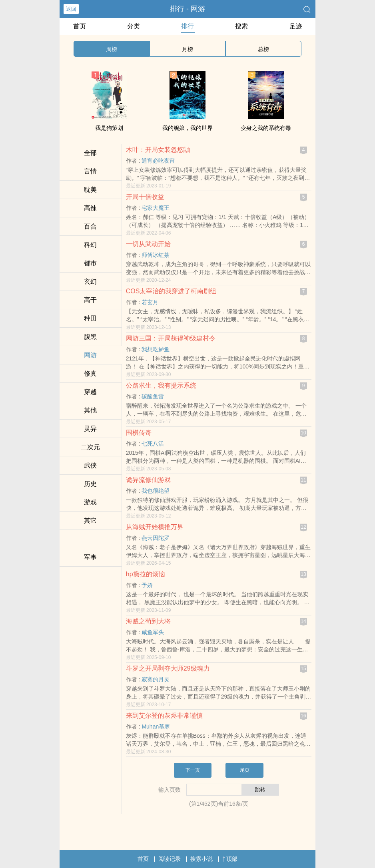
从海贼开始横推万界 (155, 527)
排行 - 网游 (187, 9)
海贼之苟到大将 (148, 621)
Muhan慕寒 (156, 727)
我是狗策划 (109, 128)
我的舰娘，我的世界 (187, 128)
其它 (90, 521)
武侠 (90, 465)
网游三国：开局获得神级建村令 (171, 338)
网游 (90, 355)
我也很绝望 (156, 491)
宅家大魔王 (156, 208)
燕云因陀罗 (156, 538)
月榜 (187, 49)
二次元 (90, 447)
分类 (134, 26)
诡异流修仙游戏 (148, 480)
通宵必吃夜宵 (158, 161)
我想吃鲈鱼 (156, 349)
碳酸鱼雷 (153, 396)
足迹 (296, 26)
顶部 (230, 859)
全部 (90, 153)
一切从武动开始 (148, 244)
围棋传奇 (139, 433)
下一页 (193, 770)
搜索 (241, 26)
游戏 (90, 502)
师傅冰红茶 (156, 255)
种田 (90, 318)
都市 (90, 263)
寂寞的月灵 (156, 679)
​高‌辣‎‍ (90, 208)
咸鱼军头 (153, 632)
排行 (187, 26)
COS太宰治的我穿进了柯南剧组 (171, 291)
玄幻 (90, 282)
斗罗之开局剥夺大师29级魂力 (168, 668)
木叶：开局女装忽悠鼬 (158, 150)
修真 (90, 373)
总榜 (263, 49)
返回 (71, 9)
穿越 (90, 392)
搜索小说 (201, 859)
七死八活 (153, 444)
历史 (90, 484)
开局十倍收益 (145, 197)
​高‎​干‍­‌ (90, 300)
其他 (90, 410)
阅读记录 (170, 859)
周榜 (112, 49)
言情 (90, 171)
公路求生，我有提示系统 (161, 385)
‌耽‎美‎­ (90, 190)
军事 (90, 557)
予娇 (147, 585)
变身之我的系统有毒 (266, 128)
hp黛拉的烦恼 (146, 574)
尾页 (245, 770)
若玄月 (150, 302)
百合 (90, 226)
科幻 (90, 245)
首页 (80, 26)
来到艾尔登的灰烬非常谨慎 (164, 716)
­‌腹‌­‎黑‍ (90, 337)
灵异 (90, 429)
